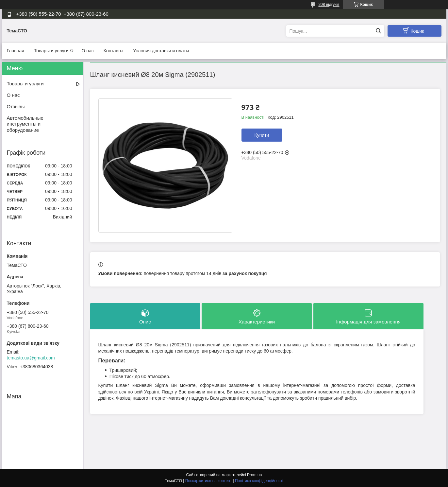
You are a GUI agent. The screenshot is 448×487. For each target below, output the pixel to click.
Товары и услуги (51, 51)
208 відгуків (329, 5)
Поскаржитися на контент (208, 481)
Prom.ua (254, 475)
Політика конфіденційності (259, 481)
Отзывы (16, 106)
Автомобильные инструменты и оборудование (25, 124)
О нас (88, 51)
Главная (16, 51)
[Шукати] (379, 31)
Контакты (113, 51)
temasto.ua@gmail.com (31, 358)
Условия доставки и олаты (161, 51)
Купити (262, 135)
